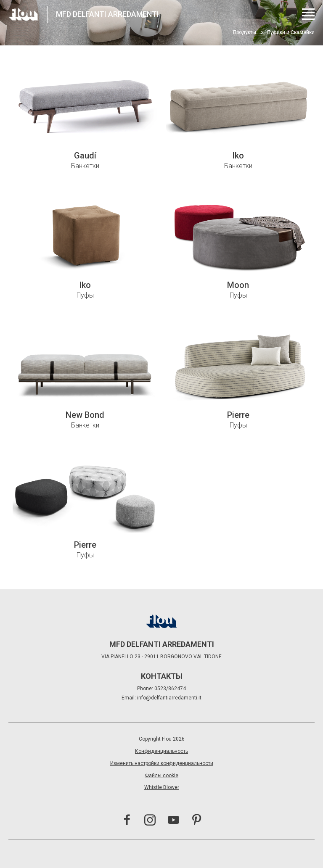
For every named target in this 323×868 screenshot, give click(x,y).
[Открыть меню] (308, 14)
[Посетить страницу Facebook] (127, 821)
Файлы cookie (161, 776)
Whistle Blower (162, 787)
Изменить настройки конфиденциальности (162, 763)
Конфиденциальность (161, 751)
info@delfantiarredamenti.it (169, 698)
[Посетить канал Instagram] (150, 821)
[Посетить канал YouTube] (173, 821)
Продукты (245, 32)
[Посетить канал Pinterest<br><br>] (197, 821)
